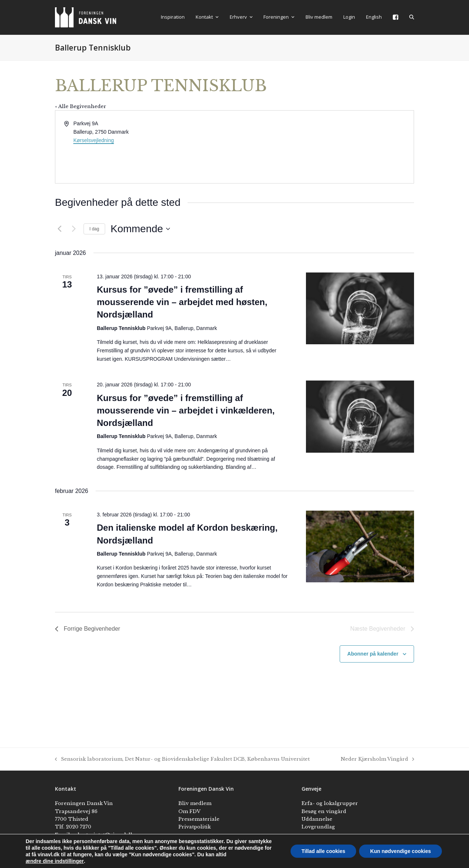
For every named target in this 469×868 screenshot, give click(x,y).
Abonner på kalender (373, 654)
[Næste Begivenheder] (74, 229)
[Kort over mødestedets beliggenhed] (324, 147)
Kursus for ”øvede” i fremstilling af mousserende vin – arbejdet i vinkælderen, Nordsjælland (186, 410)
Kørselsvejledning (94, 140)
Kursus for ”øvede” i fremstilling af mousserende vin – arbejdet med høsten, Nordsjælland (182, 302)
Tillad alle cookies (324, 851)
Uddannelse (317, 819)
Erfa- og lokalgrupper (330, 803)
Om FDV (189, 811)
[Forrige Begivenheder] (59, 229)
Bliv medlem (195, 803)
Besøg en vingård (324, 811)
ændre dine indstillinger (55, 861)
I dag (94, 229)
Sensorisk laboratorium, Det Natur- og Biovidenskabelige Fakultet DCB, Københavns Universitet (182, 759)
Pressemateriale (199, 819)
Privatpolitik (195, 827)
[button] (412, 17)
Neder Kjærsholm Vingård (377, 759)
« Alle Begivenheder (81, 106)
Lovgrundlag (318, 827)
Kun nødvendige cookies (400, 851)
